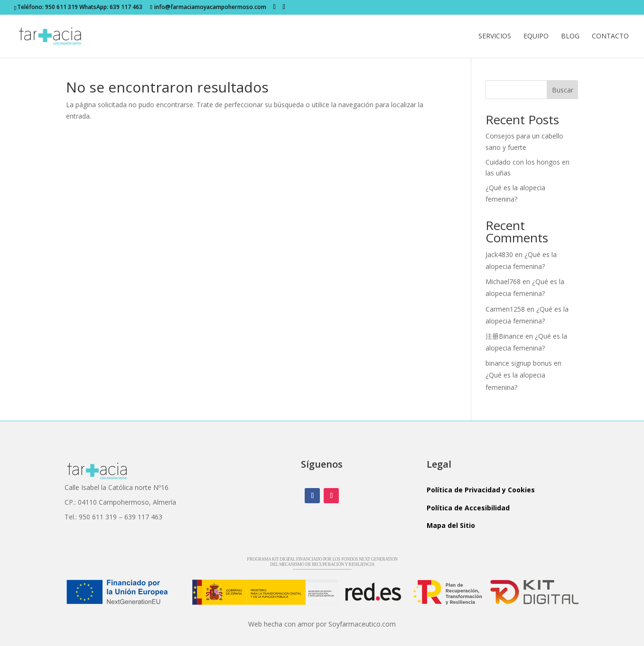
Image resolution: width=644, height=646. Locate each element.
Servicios (495, 37)
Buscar (563, 90)
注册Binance (504, 336)
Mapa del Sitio (451, 525)
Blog (570, 37)
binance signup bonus (519, 363)
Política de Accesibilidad (468, 508)
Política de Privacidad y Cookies (481, 490)
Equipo (536, 37)
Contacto (610, 37)
